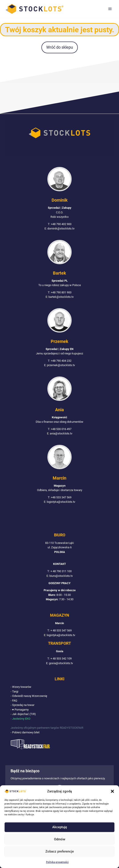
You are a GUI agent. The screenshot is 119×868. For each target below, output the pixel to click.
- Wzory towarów (21, 687)
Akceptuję (60, 827)
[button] (112, 791)
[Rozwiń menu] (110, 9)
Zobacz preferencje (60, 851)
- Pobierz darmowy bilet (25, 732)
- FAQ (14, 701)
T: (49, 571)
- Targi (14, 691)
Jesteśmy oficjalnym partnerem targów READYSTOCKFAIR (47, 728)
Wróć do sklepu (60, 47)
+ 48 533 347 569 (61, 630)
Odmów (60, 839)
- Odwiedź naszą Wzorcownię (29, 696)
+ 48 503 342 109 (61, 659)
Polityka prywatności (57, 862)
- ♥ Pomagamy (20, 710)
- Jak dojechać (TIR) (23, 714)
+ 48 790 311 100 (61, 571)
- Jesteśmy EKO (20, 719)
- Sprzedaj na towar (22, 705)
